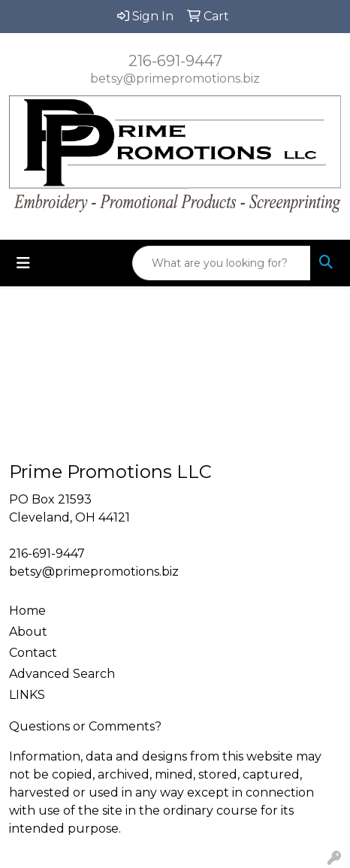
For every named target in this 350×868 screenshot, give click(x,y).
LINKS (27, 695)
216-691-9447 (175, 61)
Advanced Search (62, 674)
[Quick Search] (222, 263)
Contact (33, 653)
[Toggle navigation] (23, 263)
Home (27, 611)
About (28, 632)
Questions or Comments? (85, 726)
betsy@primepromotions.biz (175, 79)
